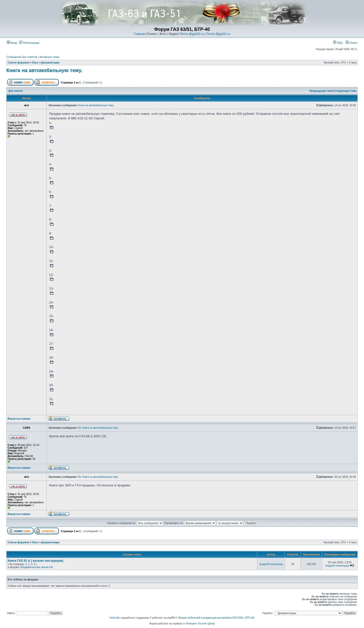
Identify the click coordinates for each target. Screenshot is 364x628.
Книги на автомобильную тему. (44, 70)
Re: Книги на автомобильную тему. (98, 428)
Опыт (35, 63)
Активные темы (49, 57)
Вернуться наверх (19, 419)
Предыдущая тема (321, 91)
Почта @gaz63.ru (192, 34)
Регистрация (29, 43)
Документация (50, 63)
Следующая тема (345, 91)
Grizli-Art (115, 618)
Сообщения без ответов (22, 57)
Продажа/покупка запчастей (36, 567)
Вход (12, 43)
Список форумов (18, 63)
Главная (140, 34)
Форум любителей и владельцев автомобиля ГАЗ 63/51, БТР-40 (216, 618)
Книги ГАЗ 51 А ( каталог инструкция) (35, 561)
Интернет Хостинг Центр (200, 624)
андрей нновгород (271, 564)
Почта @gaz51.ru (218, 34)
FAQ (338, 43)
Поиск (351, 43)
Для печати (16, 91)
